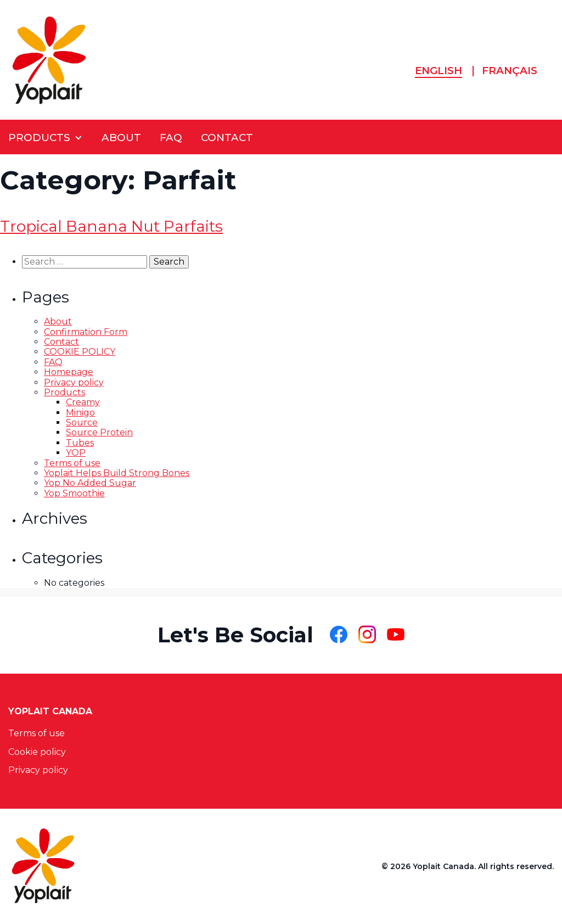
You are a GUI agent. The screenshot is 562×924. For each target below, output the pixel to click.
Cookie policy (37, 752)
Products (64, 392)
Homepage (69, 372)
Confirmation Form (86, 332)
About (58, 321)
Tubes (80, 443)
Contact (61, 342)
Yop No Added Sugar (90, 483)
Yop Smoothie (74, 493)
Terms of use (72, 463)
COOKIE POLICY (80, 352)
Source (82, 422)
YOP (76, 453)
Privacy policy (74, 382)
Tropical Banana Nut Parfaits (111, 226)
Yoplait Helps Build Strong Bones (117, 473)
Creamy (83, 402)
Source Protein (99, 432)
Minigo (80, 413)
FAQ (53, 362)
